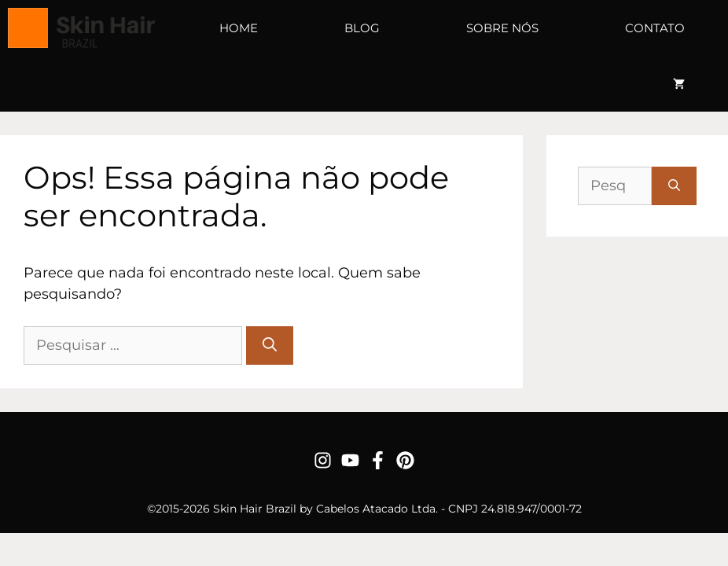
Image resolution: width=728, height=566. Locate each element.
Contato (655, 28)
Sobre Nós (502, 28)
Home (239, 28)
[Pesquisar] (270, 345)
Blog (362, 28)
